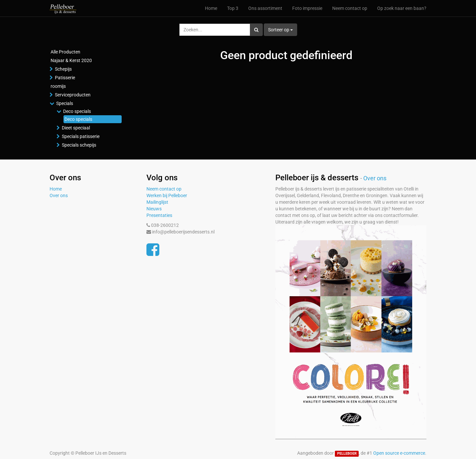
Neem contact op (164, 189)
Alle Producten (65, 52)
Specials (65, 103)
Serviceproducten (73, 95)
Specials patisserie (81, 136)
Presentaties (159, 215)
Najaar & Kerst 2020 (71, 60)
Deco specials (77, 111)
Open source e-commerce (399, 453)
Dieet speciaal (76, 128)
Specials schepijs (79, 145)
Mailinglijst (157, 202)
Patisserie (65, 78)
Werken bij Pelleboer (167, 195)
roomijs (58, 86)
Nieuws (154, 209)
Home (56, 189)
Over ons (59, 195)
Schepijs (63, 69)
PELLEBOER (347, 454)
